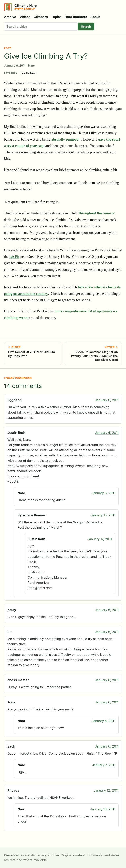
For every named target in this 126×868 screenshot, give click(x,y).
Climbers (41, 17)
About (95, 17)
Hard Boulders (76, 17)
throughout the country (97, 213)
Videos (25, 17)
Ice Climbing (28, 73)
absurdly (58, 139)
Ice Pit (14, 257)
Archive (10, 17)
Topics (56, 17)
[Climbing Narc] (20, 7)
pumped (72, 139)
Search (86, 26)
